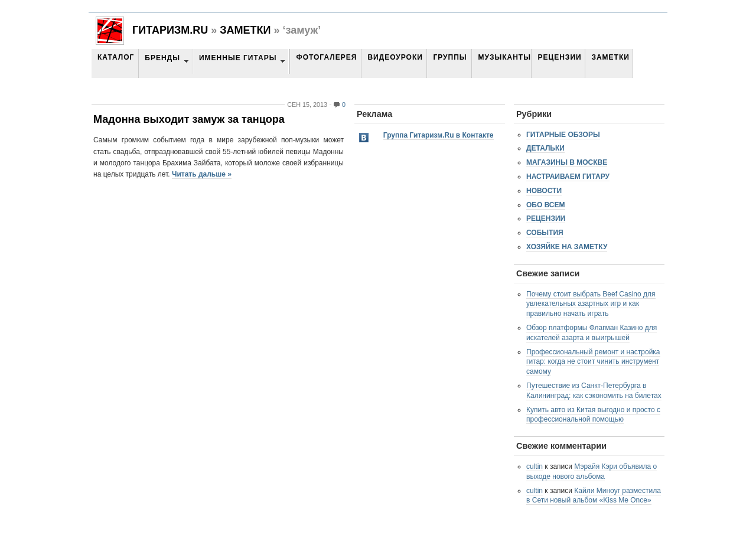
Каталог (116, 57)
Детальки (545, 148)
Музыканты (504, 57)
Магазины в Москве (567, 162)
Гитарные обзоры (563, 135)
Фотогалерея (326, 57)
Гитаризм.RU (170, 30)
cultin (535, 466)
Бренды (162, 58)
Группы (450, 57)
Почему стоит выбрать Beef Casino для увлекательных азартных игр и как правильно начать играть (591, 304)
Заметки (245, 30)
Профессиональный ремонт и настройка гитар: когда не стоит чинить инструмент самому (593, 362)
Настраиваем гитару (568, 177)
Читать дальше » (202, 174)
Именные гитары (238, 58)
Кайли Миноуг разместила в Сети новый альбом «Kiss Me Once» (594, 496)
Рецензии (559, 57)
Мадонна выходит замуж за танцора (189, 119)
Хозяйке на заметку (567, 247)
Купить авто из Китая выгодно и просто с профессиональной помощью (593, 415)
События (545, 233)
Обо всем (546, 205)
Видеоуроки (395, 57)
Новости (544, 191)
